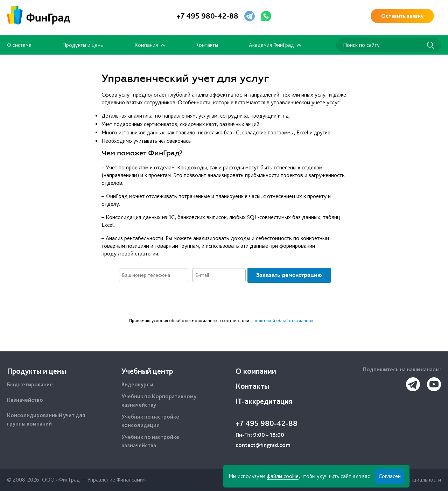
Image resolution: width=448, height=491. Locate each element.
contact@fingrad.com (263, 445)
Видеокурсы (137, 384)
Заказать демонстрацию (289, 275)
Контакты (207, 45)
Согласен (390, 476)
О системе (19, 45)
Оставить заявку (402, 16)
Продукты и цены (83, 45)
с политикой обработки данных (282, 320)
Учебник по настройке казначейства (150, 441)
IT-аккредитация (264, 401)
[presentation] (224, 300)
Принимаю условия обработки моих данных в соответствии (221, 320)
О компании (256, 371)
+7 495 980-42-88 (207, 16)
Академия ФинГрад (271, 45)
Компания (146, 45)
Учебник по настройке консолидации (150, 421)
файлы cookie (283, 476)
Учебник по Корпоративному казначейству (159, 401)
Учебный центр (147, 371)
